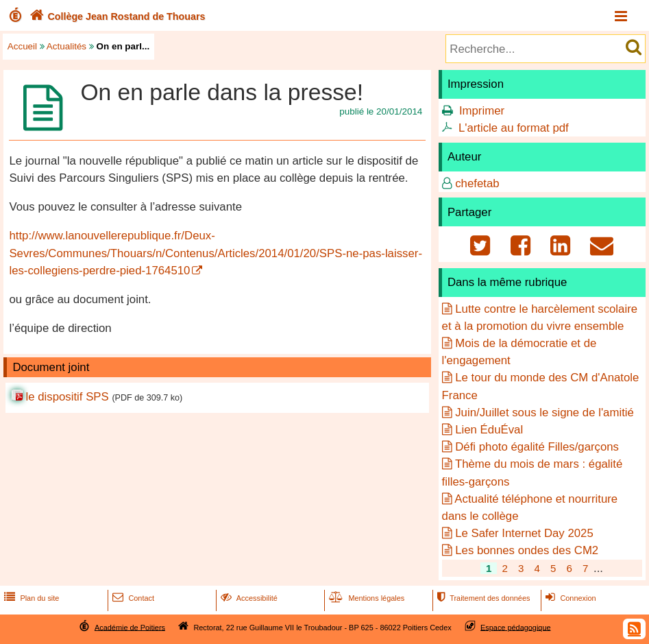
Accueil (22, 46)
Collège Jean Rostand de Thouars (116, 16)
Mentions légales (365, 598)
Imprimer (482, 111)
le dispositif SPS (67, 397)
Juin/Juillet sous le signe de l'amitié (544, 413)
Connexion (569, 598)
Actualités (66, 46)
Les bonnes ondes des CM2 (527, 550)
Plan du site (30, 598)
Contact (132, 598)
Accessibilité (248, 598)
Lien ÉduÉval (489, 430)
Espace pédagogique (516, 627)
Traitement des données (482, 598)
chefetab (477, 183)
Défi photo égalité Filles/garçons (537, 447)
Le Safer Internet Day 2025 (524, 533)
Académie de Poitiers (130, 627)
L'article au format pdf (514, 128)
